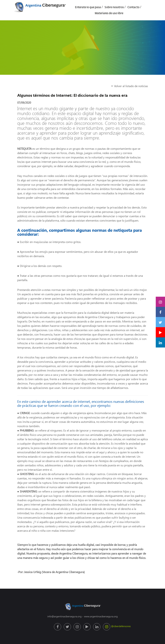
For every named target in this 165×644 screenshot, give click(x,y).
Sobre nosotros (114, 7)
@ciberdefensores (107, 627)
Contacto (133, 7)
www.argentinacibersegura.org (101, 616)
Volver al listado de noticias (131, 86)
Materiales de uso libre (109, 13)
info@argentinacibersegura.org (64, 616)
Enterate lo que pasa (88, 7)
